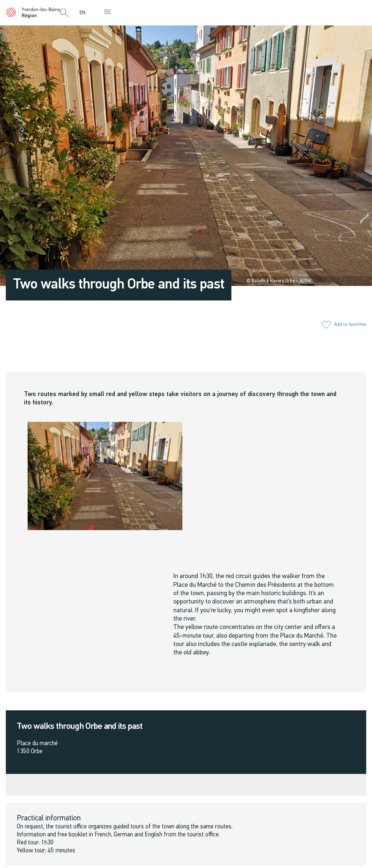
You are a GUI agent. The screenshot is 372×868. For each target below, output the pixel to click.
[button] (64, 13)
